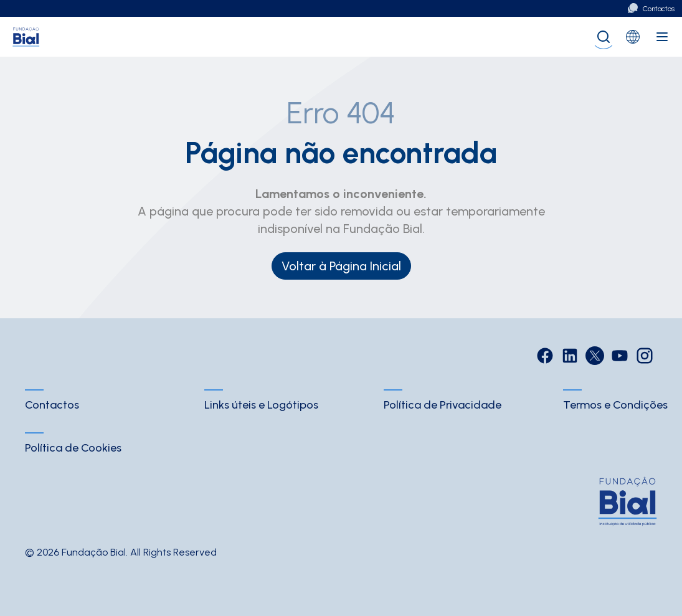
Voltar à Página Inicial (341, 266)
